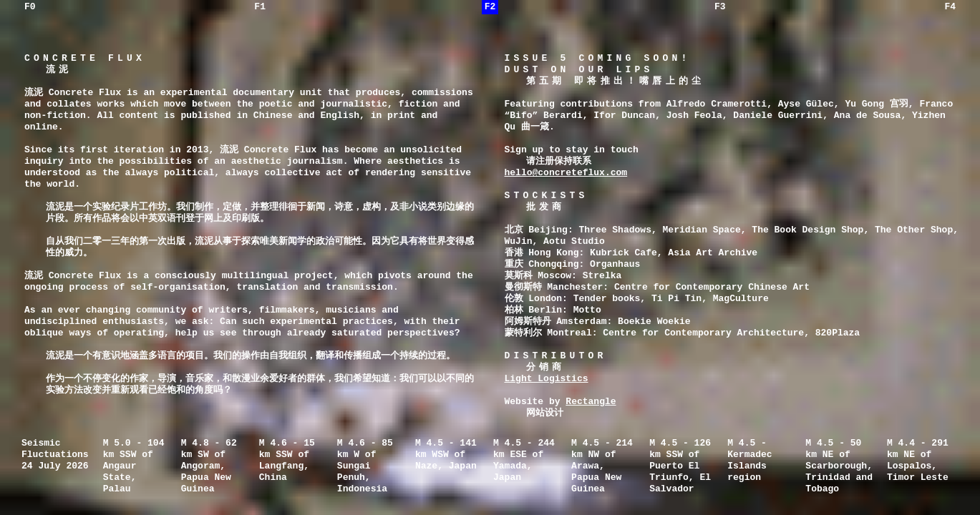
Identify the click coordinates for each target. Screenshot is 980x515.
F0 (30, 7)
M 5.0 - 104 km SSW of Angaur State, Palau (134, 466)
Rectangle (591, 402)
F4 (950, 7)
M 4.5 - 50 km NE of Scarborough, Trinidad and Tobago (839, 466)
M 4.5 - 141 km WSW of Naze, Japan (446, 455)
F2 (490, 7)
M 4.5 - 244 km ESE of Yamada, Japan (524, 461)
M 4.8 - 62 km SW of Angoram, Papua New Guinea (209, 466)
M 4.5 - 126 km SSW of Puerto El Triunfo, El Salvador (680, 466)
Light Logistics (547, 379)
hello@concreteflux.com (566, 173)
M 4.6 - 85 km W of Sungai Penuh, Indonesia (365, 466)
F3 (720, 7)
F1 (260, 7)
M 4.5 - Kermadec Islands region (749, 461)
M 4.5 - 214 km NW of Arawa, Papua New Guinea (602, 466)
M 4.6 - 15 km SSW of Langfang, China (287, 461)
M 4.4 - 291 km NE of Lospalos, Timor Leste (918, 461)
